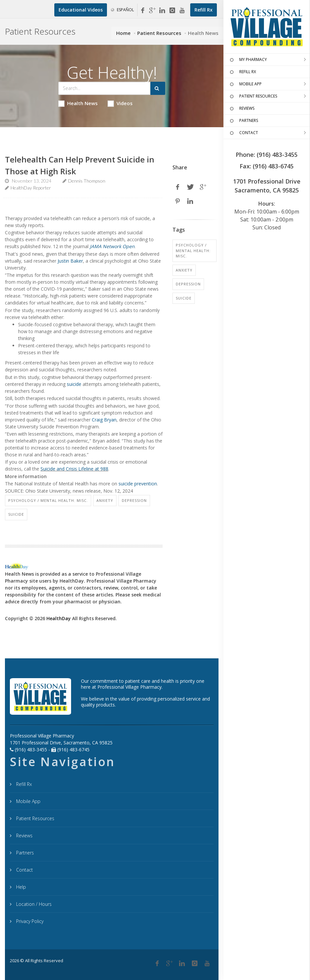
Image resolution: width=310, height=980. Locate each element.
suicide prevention (138, 484)
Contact (24, 870)
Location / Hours (33, 904)
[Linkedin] (162, 11)
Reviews (24, 836)
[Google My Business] (152, 11)
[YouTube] (182, 11)
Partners (24, 853)
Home (123, 33)
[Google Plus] (169, 964)
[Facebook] (142, 11)
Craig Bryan (104, 420)
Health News (78, 103)
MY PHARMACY (248, 60)
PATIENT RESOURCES (253, 97)
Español (122, 10)
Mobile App (28, 801)
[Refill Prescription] (204, 10)
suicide (74, 384)
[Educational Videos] (81, 10)
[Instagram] (172, 11)
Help (20, 887)
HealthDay (59, 618)
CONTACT (243, 133)
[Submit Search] (158, 88)
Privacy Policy (29, 921)
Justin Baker (70, 261)
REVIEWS (241, 109)
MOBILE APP (245, 84)
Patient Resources (159, 33)
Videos (120, 103)
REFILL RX (242, 72)
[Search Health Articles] (104, 88)
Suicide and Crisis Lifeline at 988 (74, 469)
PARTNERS (243, 121)
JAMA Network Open (112, 246)
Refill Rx (23, 784)
